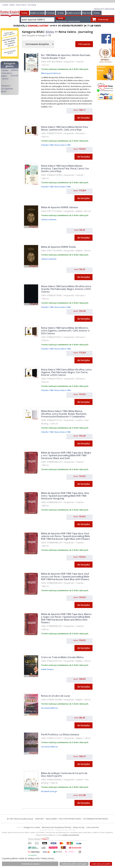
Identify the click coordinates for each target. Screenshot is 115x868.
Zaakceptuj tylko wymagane (74, 864)
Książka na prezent (75, 13)
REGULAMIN (51, 819)
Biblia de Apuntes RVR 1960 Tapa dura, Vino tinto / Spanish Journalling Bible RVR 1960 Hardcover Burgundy (65, 496)
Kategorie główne (10, 65)
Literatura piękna (6, 74)
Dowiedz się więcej (30, 864)
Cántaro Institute (49, 219)
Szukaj (24, 13)
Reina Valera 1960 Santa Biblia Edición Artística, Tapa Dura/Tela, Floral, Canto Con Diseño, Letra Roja (65, 168)
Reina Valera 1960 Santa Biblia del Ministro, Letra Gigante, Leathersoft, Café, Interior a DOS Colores (65, 331)
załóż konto (109, 9)
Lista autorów (93, 827)
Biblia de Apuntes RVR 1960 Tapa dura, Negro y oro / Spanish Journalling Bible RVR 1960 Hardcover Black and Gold (66, 455)
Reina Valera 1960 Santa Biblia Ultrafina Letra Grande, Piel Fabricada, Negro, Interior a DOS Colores (66, 289)
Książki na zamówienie (40, 13)
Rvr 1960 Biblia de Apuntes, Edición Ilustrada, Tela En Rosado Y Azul (66, 56)
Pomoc (97, 13)
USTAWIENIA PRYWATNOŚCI (96, 819)
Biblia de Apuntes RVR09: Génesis (60, 207)
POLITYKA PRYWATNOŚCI (70, 819)
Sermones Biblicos (49, 708)
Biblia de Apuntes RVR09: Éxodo (59, 247)
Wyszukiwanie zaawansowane (68, 21)
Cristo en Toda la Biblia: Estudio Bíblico (62, 657)
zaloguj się (98, 9)
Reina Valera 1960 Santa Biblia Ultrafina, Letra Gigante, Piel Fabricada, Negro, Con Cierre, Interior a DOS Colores (66, 372)
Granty (61, 13)
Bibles (50, 32)
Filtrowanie (84, 44)
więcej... (6, 79)
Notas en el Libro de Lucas (56, 696)
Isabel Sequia (47, 669)
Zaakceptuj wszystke (101, 864)
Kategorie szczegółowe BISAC (7, 89)
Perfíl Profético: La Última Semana (60, 734)
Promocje (50, 13)
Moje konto (87, 13)
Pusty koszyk (103, 19)
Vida (43, 145)
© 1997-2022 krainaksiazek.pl (20, 819)
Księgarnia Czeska (32, 827)
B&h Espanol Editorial (51, 73)
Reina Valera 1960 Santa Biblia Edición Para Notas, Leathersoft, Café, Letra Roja (65, 128)
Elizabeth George (49, 791)
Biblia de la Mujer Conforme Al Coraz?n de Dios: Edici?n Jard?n (64, 775)
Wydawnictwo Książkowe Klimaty (57, 827)
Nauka (5, 70)
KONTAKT (40, 819)
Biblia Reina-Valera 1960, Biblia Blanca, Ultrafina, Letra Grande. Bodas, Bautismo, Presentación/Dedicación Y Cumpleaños (64, 414)
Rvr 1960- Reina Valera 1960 (58, 145)
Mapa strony (79, 827)
